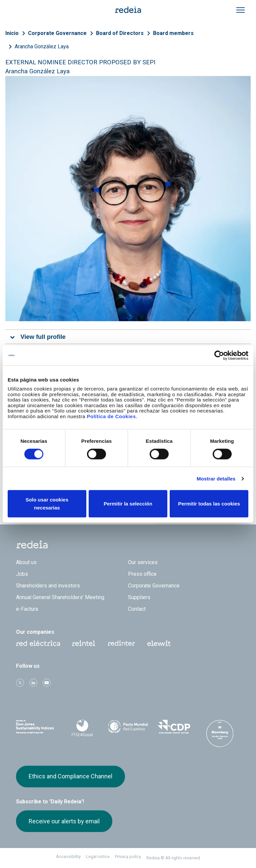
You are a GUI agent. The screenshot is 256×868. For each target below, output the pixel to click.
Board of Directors (120, 33)
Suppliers (139, 597)
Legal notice (98, 857)
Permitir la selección (128, 504)
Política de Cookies (111, 416)
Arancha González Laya (42, 46)
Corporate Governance (57, 33)
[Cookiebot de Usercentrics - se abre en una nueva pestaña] (219, 355)
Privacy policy (128, 857)
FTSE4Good (82, 728)
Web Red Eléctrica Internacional (121, 643)
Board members (173, 33)
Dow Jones (36, 727)
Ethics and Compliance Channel (70, 776)
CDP (174, 727)
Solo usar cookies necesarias (47, 504)
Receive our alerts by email (64, 821)
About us (26, 562)
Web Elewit (159, 643)
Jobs (22, 574)
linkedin (33, 683)
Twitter (20, 683)
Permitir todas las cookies (209, 504)
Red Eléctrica (38, 643)
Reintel (84, 643)
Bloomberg (220, 733)
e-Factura (27, 609)
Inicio (12, 33)
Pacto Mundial (128, 727)
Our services (143, 562)
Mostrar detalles (216, 478)
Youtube (47, 683)
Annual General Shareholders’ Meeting (60, 597)
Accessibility (68, 857)
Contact (137, 609)
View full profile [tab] (43, 337)
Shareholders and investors (48, 586)
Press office (142, 574)
